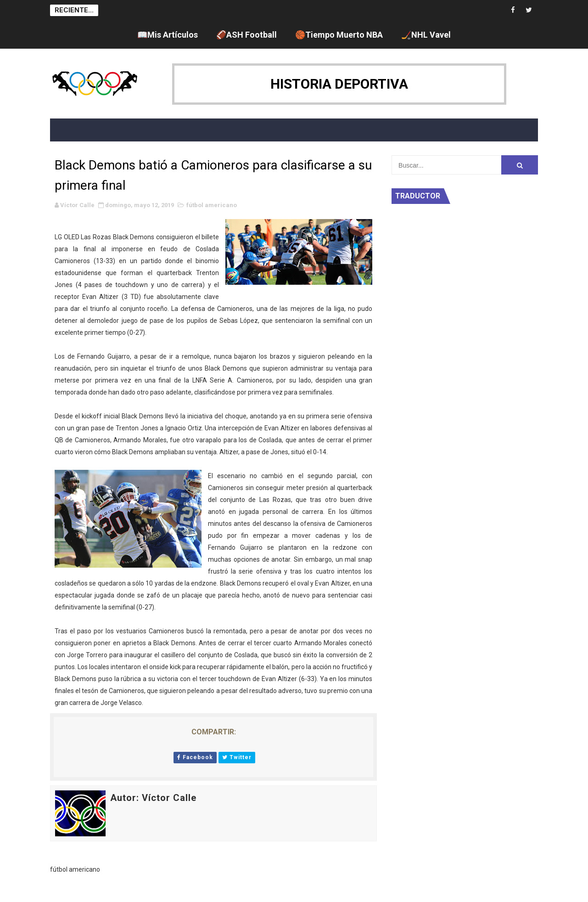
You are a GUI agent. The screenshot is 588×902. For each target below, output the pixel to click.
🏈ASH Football (246, 35)
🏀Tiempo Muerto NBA (339, 35)
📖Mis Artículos (168, 35)
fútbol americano (212, 205)
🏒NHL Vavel (426, 35)
